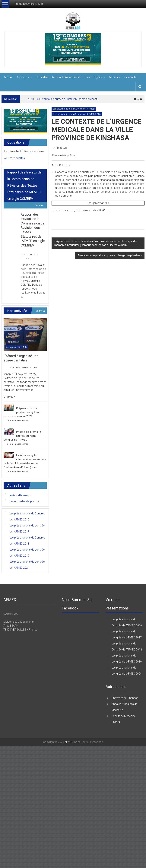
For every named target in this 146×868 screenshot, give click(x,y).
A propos (23, 77)
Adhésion (114, 77)
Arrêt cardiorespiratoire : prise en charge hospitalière (109, 255)
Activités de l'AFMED (16, 347)
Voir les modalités (14, 158)
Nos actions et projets (67, 77)
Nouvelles (42, 77)
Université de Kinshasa (125, 698)
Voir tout (40, 205)
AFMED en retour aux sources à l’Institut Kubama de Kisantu (63, 99)
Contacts (130, 77)
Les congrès (94, 77)
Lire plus (10, 397)
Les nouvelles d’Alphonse (24, 501)
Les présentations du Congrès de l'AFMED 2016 (77, 114)
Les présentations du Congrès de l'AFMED (74, 109)
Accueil (8, 77)
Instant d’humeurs (20, 495)
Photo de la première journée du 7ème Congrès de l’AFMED (22, 436)
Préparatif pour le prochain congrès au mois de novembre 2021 (22, 412)
